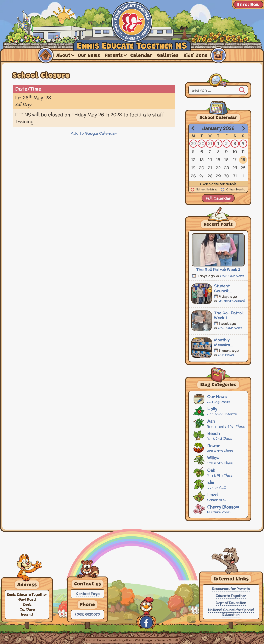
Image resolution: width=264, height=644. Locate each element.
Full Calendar (218, 198)
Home (46, 55)
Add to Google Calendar (94, 133)
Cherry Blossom (219, 509)
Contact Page (88, 594)
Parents (114, 56)
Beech (219, 435)
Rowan (219, 448)
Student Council (231, 301)
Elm (219, 484)
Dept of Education (231, 603)
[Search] (242, 90)
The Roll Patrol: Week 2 (218, 270)
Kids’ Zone (196, 56)
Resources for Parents (231, 589)
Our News (89, 56)
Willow (219, 460)
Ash (219, 423)
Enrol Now (248, 5)
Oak (223, 276)
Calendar (141, 56)
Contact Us (218, 55)
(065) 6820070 (88, 614)
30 (202, 143)
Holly (219, 411)
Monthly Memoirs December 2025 (229, 342)
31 (210, 143)
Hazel (219, 497)
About (63, 56)
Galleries (168, 56)
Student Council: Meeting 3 (223, 288)
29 (193, 143)
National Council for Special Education (231, 612)
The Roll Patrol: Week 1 (229, 315)
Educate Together (231, 596)
